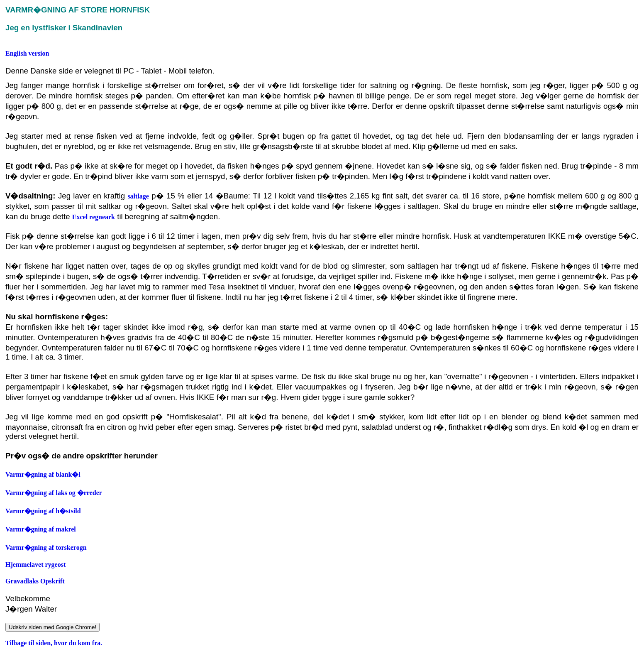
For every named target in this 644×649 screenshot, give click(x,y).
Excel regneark (94, 217)
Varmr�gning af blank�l (43, 474)
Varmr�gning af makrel (41, 529)
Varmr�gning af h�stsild (43, 511)
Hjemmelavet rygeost (35, 565)
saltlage (138, 196)
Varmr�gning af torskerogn (46, 547)
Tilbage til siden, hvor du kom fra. (54, 643)
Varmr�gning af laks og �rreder (54, 493)
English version (27, 53)
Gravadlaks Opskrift (35, 581)
